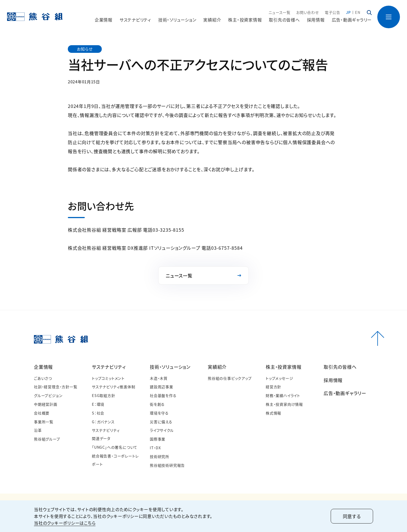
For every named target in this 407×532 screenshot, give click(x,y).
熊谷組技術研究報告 (167, 465)
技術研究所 (160, 456)
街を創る (157, 404)
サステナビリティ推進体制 (114, 387)
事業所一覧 (44, 422)
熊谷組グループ (47, 439)
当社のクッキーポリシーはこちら (65, 523)
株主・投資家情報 (283, 367)
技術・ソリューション (170, 367)
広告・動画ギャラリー (352, 20)
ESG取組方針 (104, 395)
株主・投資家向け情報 (284, 404)
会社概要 (42, 413)
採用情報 (316, 20)
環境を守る (159, 413)
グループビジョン (48, 395)
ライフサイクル (162, 430)
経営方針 (273, 387)
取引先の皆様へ (284, 20)
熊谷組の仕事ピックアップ (230, 378)
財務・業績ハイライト (283, 395)
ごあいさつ (43, 378)
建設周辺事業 (162, 387)
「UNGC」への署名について (115, 447)
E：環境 (98, 404)
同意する (352, 516)
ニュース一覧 (280, 12)
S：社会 (98, 413)
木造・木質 (159, 378)
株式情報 (273, 413)
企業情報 (43, 367)
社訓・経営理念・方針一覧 (56, 387)
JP (348, 12)
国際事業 (158, 439)
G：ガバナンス (103, 422)
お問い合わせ (308, 12)
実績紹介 (217, 367)
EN (358, 12)
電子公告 (333, 12)
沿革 (38, 430)
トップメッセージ (279, 378)
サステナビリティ (109, 367)
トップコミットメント (108, 378)
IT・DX (155, 448)
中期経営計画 (46, 404)
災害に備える (161, 422)
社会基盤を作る (163, 395)
